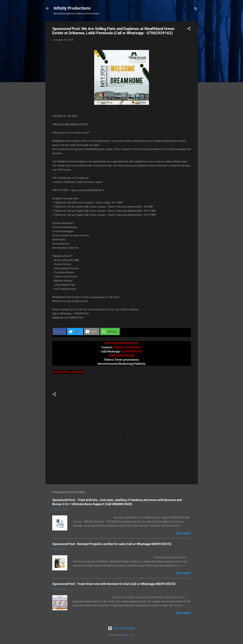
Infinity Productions (72, 8)
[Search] (196, 9)
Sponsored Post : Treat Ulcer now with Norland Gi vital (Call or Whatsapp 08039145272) (114, 584)
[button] (189, 29)
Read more (183, 533)
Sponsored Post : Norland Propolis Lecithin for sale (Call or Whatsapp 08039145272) (112, 544)
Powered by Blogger (121, 628)
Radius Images (129, 635)
